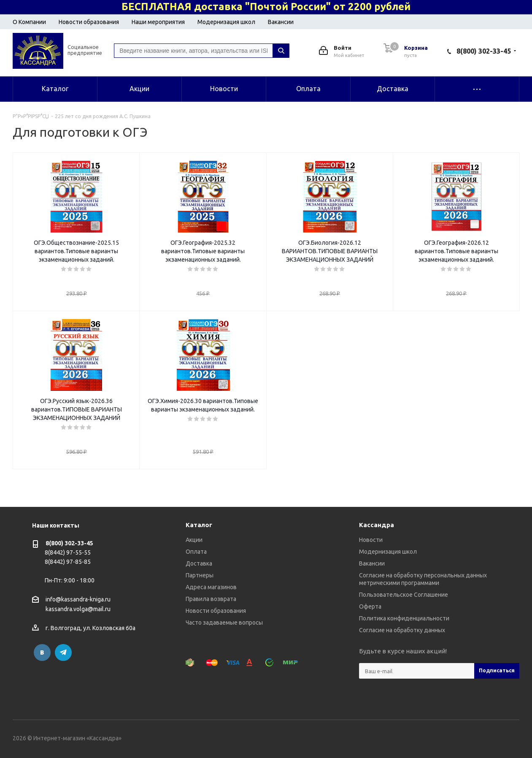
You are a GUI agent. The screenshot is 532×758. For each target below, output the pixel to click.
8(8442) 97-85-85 (68, 562)
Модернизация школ (226, 22)
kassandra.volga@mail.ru (78, 609)
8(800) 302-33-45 (484, 51)
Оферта (370, 606)
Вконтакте (42, 652)
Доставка (199, 563)
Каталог (199, 525)
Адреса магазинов (211, 587)
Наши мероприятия (158, 22)
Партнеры (200, 575)
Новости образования (89, 22)
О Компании (29, 22)
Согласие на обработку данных (402, 630)
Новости (371, 540)
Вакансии (281, 22)
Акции (194, 540)
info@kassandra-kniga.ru (78, 599)
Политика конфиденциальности (404, 618)
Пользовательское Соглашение (404, 595)
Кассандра (377, 525)
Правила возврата (211, 599)
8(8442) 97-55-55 (68, 552)
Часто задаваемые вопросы (224, 623)
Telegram (63, 652)
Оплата (196, 552)
